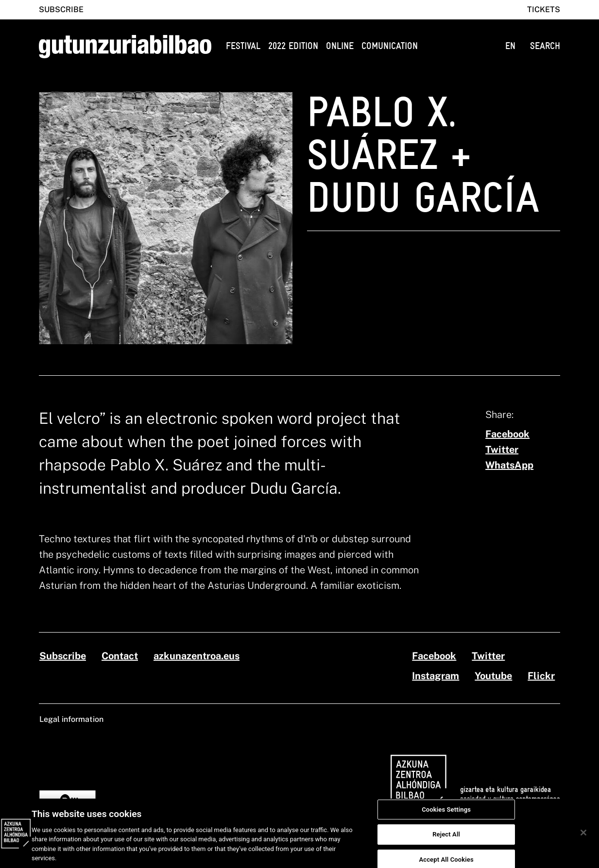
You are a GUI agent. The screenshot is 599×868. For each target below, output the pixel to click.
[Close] (583, 837)
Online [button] (340, 46)
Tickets (544, 9)
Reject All (446, 840)
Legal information (71, 719)
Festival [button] (243, 46)
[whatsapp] (509, 465)
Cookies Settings (446, 814)
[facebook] (507, 434)
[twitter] (502, 450)
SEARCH (545, 46)
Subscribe (61, 9)
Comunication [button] (390, 46)
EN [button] (510, 46)
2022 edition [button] (293, 46)
